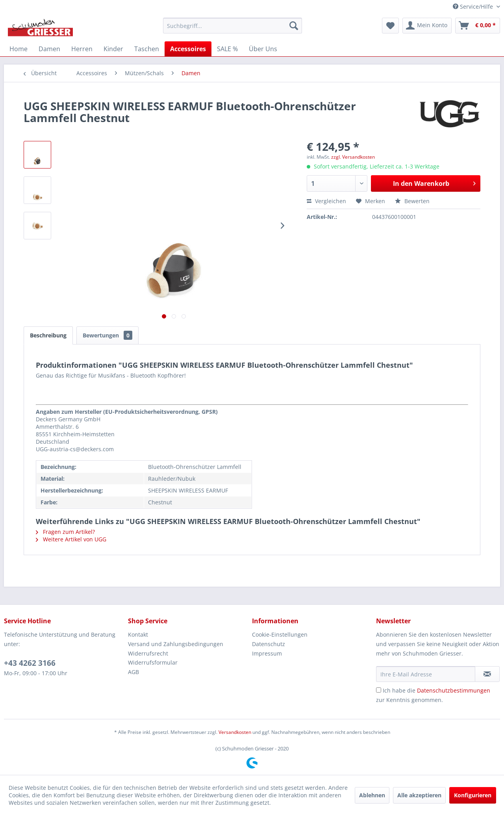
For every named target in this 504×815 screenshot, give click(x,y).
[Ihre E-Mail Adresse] (426, 674)
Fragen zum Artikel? (65, 532)
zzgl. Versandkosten (353, 157)
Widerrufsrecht (148, 653)
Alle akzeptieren (419, 795)
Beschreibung (48, 335)
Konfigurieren (473, 795)
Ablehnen (372, 795)
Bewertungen (107, 335)
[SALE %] (227, 49)
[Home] (19, 49)
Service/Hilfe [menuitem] (474, 6)
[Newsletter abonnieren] (487, 674)
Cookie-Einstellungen (280, 634)
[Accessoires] (188, 49)
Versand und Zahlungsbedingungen (176, 644)
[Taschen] (147, 49)
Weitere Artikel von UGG (71, 539)
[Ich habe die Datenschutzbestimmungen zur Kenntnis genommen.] (379, 690)
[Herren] (82, 49)
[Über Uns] (263, 49)
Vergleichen (326, 201)
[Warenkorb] (478, 26)
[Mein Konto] (427, 26)
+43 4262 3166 (30, 663)
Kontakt (138, 634)
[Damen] (49, 49)
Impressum (267, 653)
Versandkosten (235, 732)
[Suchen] (294, 26)
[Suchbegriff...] (233, 26)
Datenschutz (269, 644)
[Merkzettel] (390, 26)
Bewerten (412, 201)
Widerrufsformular (153, 662)
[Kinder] (113, 49)
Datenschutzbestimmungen (454, 690)
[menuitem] (233, 26)
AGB (133, 672)
